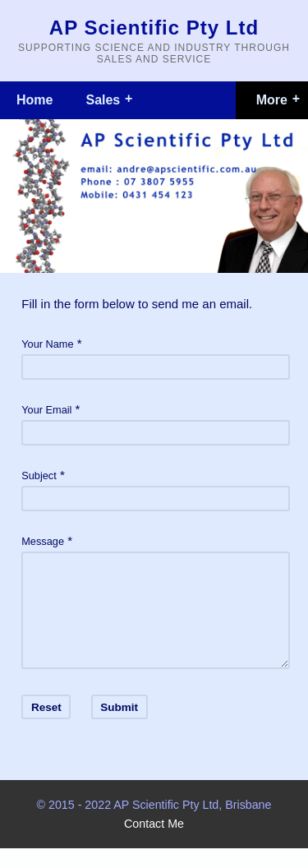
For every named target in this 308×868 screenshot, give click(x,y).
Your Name (47, 344)
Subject (39, 476)
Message (43, 541)
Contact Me (154, 843)
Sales (103, 100)
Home (34, 100)
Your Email (46, 410)
